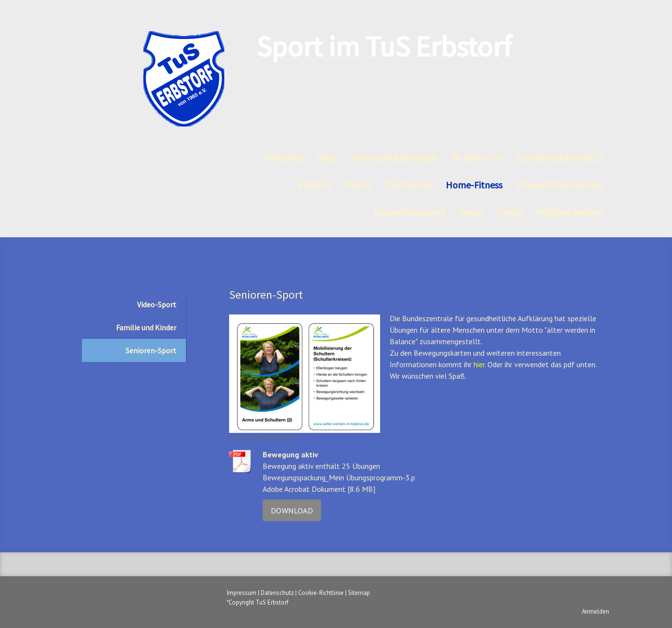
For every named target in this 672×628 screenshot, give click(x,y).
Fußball (314, 185)
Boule (471, 212)
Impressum (242, 593)
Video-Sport (157, 304)
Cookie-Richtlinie (321, 593)
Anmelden (596, 611)
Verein (510, 212)
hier (479, 364)
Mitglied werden (569, 212)
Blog (326, 157)
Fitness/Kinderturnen (559, 185)
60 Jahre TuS (477, 157)
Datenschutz (277, 593)
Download (292, 511)
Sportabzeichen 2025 (559, 157)
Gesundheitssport (410, 212)
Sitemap (359, 593)
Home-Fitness (474, 185)
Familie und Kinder (146, 327)
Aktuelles (284, 157)
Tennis (358, 185)
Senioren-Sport (151, 350)
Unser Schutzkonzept (394, 157)
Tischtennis (408, 185)
